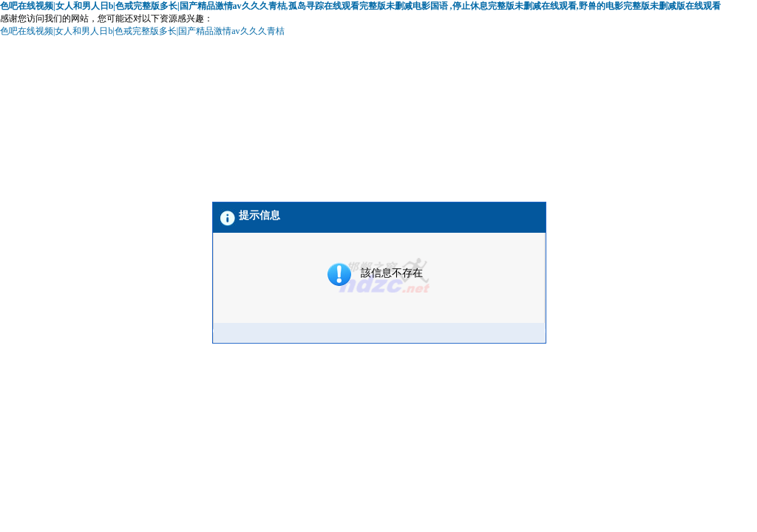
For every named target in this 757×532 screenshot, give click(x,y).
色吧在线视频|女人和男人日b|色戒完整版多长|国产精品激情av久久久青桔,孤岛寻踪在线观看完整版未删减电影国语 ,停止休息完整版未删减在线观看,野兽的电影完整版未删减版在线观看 (360, 6)
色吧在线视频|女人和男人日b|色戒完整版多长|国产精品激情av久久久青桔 (142, 31)
